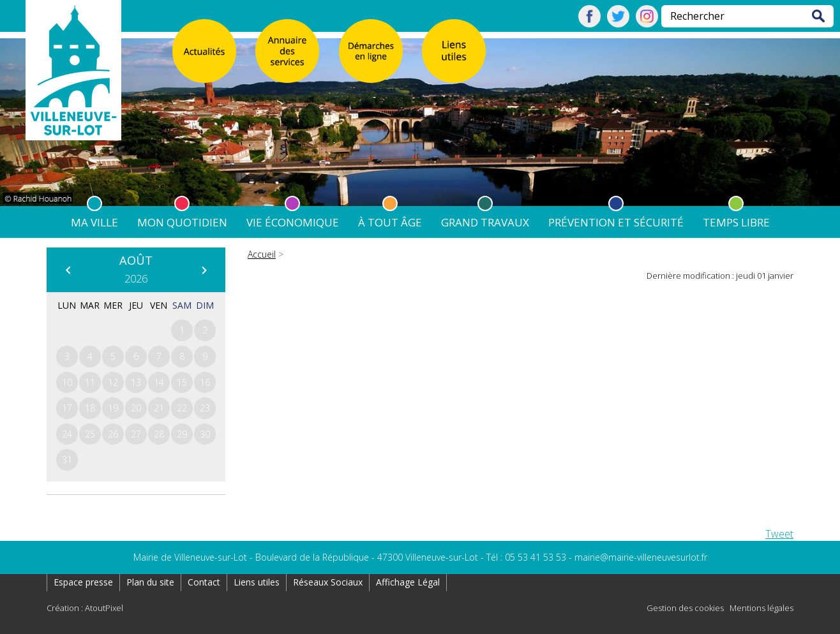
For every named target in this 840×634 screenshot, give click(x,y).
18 (90, 408)
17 (67, 408)
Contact (204, 582)
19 (113, 408)
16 (205, 382)
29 (182, 434)
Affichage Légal (408, 582)
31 (67, 460)
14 (159, 382)
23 (205, 408)
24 (67, 434)
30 (205, 434)
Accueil (262, 254)
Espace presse (83, 582)
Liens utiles (257, 582)
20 (136, 408)
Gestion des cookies (685, 608)
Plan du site (150, 582)
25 (90, 434)
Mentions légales (761, 608)
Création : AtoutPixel (85, 608)
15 (182, 382)
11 (90, 382)
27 (136, 434)
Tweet (779, 534)
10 (67, 382)
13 (136, 382)
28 (159, 434)
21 (159, 408)
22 (182, 408)
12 (113, 382)
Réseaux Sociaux (328, 582)
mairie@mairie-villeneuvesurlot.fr (641, 557)
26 (113, 434)
